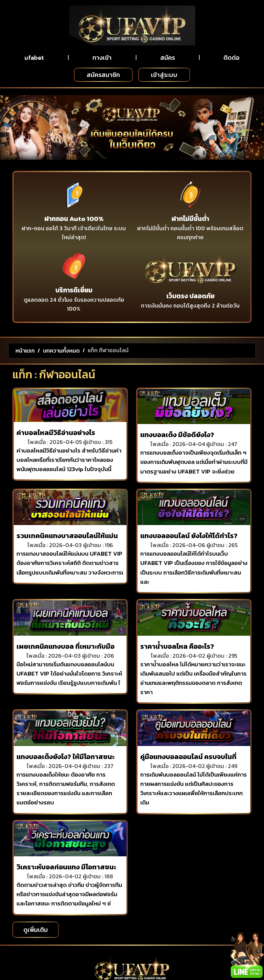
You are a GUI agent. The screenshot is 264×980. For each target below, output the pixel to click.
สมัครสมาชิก (103, 75)
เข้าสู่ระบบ (164, 75)
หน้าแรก (25, 350)
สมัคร (168, 58)
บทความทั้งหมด (61, 350)
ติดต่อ (232, 58)
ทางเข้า (102, 58)
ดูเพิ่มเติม (36, 930)
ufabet (34, 58)
